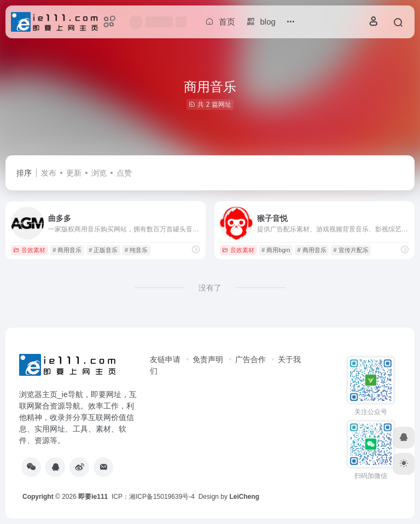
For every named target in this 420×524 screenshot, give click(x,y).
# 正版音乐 (103, 250)
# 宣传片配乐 (351, 250)
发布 (49, 173)
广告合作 (250, 359)
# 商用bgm (276, 250)
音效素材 (29, 250)
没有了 (210, 288)
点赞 (124, 173)
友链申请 (165, 359)
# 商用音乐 (67, 250)
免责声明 (208, 359)
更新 (74, 173)
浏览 (99, 173)
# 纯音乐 (136, 250)
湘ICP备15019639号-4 (162, 497)
